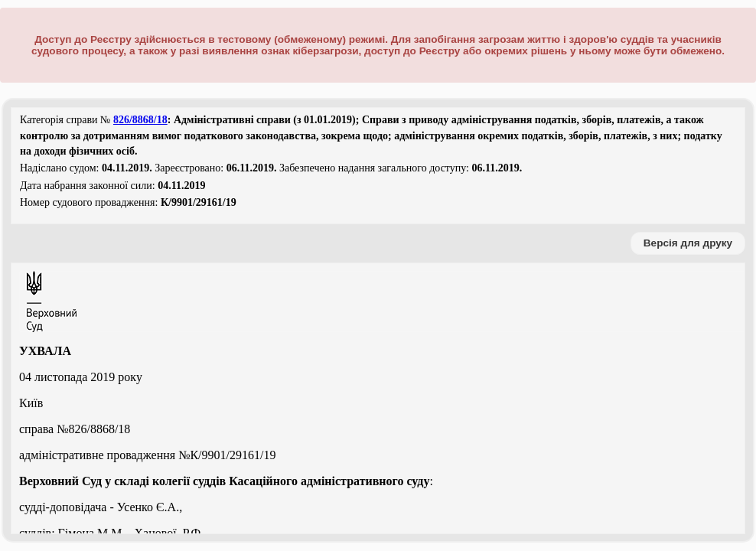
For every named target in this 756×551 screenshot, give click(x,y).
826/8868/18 (140, 120)
